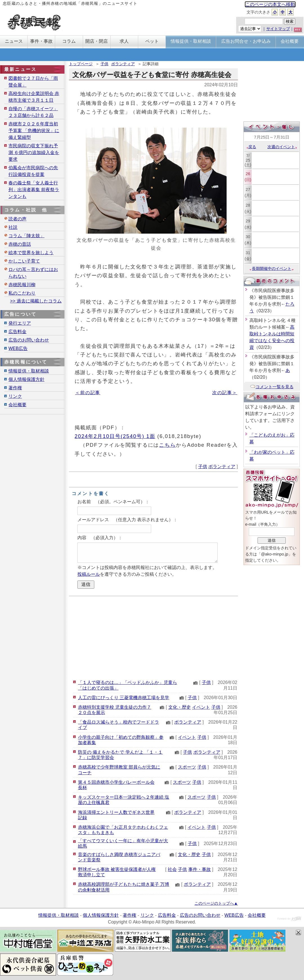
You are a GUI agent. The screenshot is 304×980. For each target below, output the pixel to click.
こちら (167, 445)
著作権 (15, 388)
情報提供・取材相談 (29, 371)
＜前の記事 (88, 393)
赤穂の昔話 (20, 244)
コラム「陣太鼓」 (26, 236)
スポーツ (187, 767)
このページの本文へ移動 (270, 4)
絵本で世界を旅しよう (31, 253)
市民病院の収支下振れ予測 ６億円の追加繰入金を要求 (34, 153)
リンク (15, 396)
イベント (201, 707)
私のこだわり (22, 293)
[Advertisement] (153, 637)
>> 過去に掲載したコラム (36, 301)
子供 (104, 64)
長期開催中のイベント (272, 268)
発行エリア (20, 323)
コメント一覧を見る (272, 387)
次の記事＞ (225, 393)
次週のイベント (282, 147)
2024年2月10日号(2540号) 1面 (115, 436)
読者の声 (17, 219)
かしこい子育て (24, 261)
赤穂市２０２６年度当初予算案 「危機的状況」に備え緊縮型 (34, 131)
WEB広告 (18, 348)
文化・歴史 (180, 707)
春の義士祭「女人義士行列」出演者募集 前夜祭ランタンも (34, 190)
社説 (13, 227)
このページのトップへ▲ (216, 903)
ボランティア (123, 64)
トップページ (81, 64)
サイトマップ (278, 29)
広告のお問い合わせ (29, 340)
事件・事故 (200, 869)
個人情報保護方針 (26, 379)
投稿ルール (89, 574)
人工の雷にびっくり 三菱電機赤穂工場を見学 (124, 698)
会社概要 (17, 405)
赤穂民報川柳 (22, 285)
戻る (251, 147)
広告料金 (17, 332)
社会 (172, 869)
